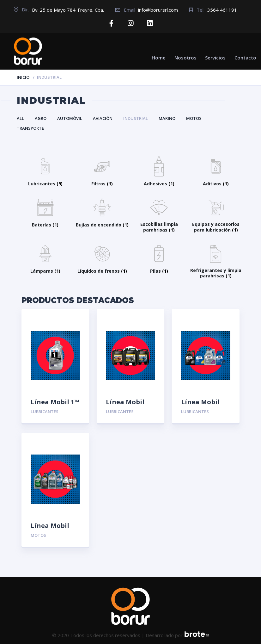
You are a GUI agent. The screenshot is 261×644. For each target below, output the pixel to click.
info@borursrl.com (158, 10)
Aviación (103, 118)
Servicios (215, 57)
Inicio (23, 77)
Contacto (245, 57)
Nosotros (185, 57)
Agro (41, 118)
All (20, 118)
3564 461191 (222, 10)
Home (159, 57)
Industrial (136, 118)
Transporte (30, 128)
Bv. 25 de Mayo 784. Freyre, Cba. (68, 10)
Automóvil (70, 118)
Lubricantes (45, 412)
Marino (167, 118)
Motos (194, 118)
